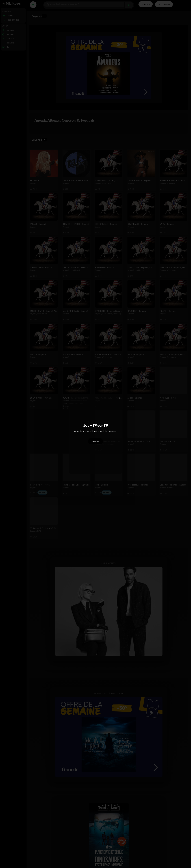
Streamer (95, 441)
